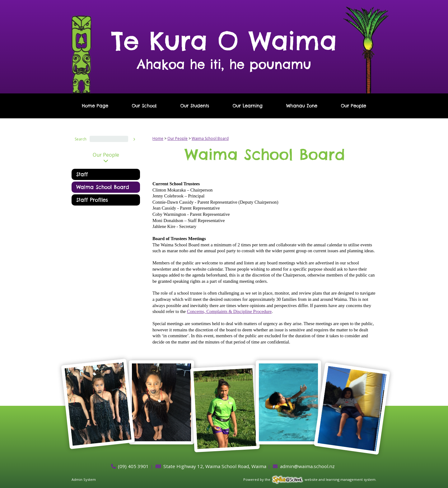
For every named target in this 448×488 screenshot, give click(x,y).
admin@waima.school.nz (307, 466)
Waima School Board (103, 187)
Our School (144, 106)
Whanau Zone (302, 106)
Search (81, 139)
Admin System (84, 479)
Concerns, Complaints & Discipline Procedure (229, 311)
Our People (353, 106)
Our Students (195, 106)
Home (158, 138)
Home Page (95, 106)
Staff (82, 174)
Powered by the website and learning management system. (310, 479)
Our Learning (247, 106)
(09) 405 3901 (133, 466)
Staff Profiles (92, 200)
